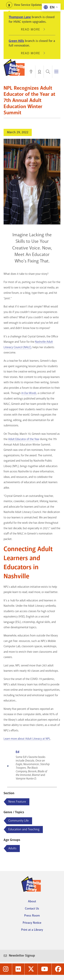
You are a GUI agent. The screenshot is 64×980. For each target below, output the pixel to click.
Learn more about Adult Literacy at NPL (27, 739)
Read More (32, 29)
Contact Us (32, 908)
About (32, 901)
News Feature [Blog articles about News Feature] (17, 802)
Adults (12, 848)
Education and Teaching (24, 829)
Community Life (19, 821)
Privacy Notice (32, 923)
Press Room (32, 915)
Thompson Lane (20, 17)
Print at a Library (32, 930)
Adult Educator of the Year (24, 439)
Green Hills (16, 41)
